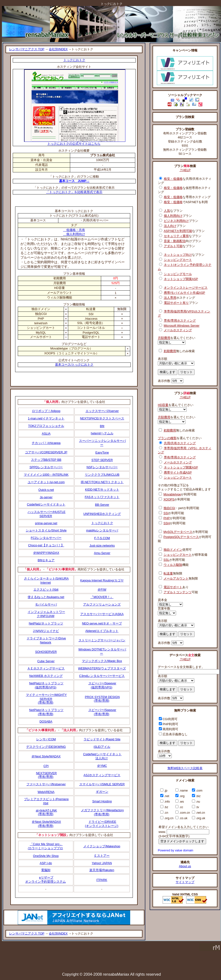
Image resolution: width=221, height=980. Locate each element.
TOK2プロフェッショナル (46, 426)
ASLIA (46, 434)
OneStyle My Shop (46, 856)
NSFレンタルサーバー (102, 467)
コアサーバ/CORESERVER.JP (46, 452)
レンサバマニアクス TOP (27, 49)
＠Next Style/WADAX (46, 756)
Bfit (102, 426)
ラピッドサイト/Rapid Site (102, 739)
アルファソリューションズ (102, 604)
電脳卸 (46, 870)
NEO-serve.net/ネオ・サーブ (102, 623)
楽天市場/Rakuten (102, 870)
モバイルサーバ (46, 604)
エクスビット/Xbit (46, 590)
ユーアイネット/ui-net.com (46, 482)
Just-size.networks (102, 546)
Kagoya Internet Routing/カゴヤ (102, 580)
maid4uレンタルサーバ (102, 530)
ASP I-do (46, 863)
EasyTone (102, 453)
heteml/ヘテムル (102, 433)
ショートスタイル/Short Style (46, 530)
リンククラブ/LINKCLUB (102, 475)
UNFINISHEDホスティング (102, 514)
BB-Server (102, 505)
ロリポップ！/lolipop (46, 411)
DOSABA (46, 721)
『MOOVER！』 (102, 597)
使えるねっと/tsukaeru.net (46, 597)
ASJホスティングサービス (102, 775)
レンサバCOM (46, 739)
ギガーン (102, 792)
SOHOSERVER (46, 652)
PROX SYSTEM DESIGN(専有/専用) (102, 699)
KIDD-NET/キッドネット (102, 490)
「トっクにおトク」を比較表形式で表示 (74, 192)
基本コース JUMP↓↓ (74, 181)
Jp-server (46, 497)
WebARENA (46, 792)
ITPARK (102, 880)
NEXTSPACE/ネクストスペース (102, 418)
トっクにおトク (74, 60)
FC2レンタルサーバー (46, 538)
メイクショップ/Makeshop (102, 846)
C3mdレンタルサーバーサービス (102, 676)
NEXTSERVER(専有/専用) (46, 775)
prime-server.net (46, 523)
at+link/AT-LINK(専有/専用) (46, 812)
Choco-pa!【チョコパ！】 (46, 545)
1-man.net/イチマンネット (46, 418)
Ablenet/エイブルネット (102, 631)
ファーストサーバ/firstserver (46, 784)
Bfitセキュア (46, 560)
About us (185, 866)
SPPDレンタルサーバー (46, 467)
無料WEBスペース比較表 (185, 768)
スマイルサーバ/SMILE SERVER (102, 784)
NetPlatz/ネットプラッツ (46, 623)
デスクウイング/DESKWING (46, 747)
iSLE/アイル (102, 747)
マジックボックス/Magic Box (102, 661)
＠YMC (102, 766)
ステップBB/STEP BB (46, 460)
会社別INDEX (58, 49)
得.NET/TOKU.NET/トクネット (102, 482)
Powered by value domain (175, 850)
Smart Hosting (102, 801)
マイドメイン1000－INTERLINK (46, 475)
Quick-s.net (46, 490)
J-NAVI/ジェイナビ (46, 631)
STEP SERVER (102, 460)
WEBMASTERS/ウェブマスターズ (102, 668)
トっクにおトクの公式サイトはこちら (75, 142)
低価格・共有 (74, 230)
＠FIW (102, 590)
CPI (46, 766)
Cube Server (46, 661)
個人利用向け (74, 234)
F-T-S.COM (102, 538)
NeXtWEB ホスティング (46, 676)
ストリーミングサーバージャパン (102, 640)
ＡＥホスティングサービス (46, 668)
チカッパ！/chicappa (46, 443)
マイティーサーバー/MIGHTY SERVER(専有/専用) (46, 699)
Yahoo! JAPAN (102, 863)
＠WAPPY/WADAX (46, 553)
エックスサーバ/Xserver (102, 411)
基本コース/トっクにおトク (74, 365)
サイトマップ (185, 882)
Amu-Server (102, 553)
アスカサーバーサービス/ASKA (102, 614)
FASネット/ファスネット (102, 497)
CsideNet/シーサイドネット (46, 504)
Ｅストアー (102, 856)
